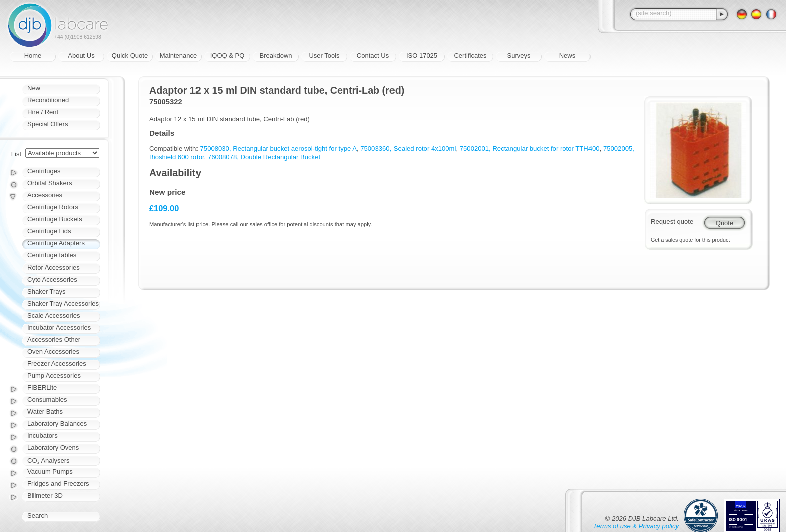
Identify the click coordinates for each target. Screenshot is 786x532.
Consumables (47, 400)
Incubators (42, 436)
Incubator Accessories (59, 327)
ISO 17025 (422, 55)
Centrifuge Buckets (55, 219)
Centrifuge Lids (49, 231)
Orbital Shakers (50, 183)
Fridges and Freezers (58, 484)
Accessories (45, 195)
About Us (81, 55)
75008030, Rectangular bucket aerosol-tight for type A (278, 149)
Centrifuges (44, 171)
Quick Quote (130, 55)
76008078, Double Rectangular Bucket (264, 157)
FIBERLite (42, 387)
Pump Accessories (54, 375)
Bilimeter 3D (45, 496)
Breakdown (275, 55)
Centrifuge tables (52, 255)
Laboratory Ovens (53, 448)
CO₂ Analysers (48, 461)
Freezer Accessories (57, 363)
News (568, 55)
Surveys (519, 55)
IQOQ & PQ (227, 55)
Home (33, 55)
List (16, 154)
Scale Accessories (54, 315)
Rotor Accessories (53, 267)
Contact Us (373, 55)
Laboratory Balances (57, 424)
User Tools (324, 55)
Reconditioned (48, 100)
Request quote (672, 222)
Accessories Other (54, 339)
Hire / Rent (43, 112)
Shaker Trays (46, 291)
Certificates (470, 55)
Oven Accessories (53, 351)
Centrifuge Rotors (53, 207)
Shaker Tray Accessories (63, 303)
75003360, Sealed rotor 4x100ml (408, 149)
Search (37, 516)
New (34, 88)
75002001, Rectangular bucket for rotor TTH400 (530, 149)
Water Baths (45, 412)
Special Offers (47, 124)
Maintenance (178, 55)
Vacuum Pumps (50, 472)
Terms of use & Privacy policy (636, 526)
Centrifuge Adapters (56, 243)
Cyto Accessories (52, 279)
